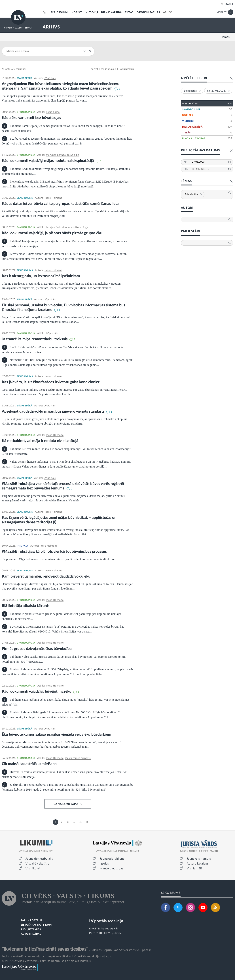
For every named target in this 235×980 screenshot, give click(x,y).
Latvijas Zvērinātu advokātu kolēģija (67, 227)
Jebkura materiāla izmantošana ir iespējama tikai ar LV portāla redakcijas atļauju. (57, 956)
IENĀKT (229, 4)
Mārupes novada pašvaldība (63, 155)
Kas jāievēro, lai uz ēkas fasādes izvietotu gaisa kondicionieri (51, 382)
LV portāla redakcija (106, 921)
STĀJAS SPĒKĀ (24, 78)
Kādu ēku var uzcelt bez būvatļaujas (31, 118)
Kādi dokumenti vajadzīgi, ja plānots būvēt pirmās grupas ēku (52, 233)
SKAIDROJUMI (60, 12)
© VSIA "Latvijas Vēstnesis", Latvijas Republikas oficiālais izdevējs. (47, 961)
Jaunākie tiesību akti (40, 859)
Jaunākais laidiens (112, 859)
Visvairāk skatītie (37, 864)
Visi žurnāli (194, 869)
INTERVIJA (22, 546)
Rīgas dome (53, 112)
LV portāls (50, 78)
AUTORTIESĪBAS (31, 934)
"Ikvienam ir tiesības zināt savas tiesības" (45, 949)
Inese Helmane (53, 198)
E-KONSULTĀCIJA (26, 112)
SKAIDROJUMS (25, 198)
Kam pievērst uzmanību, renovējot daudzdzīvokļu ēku (46, 576)
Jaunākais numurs (199, 859)
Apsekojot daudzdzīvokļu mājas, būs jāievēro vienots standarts (54, 411)
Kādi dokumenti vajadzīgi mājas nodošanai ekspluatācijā (48, 161)
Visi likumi (33, 869)
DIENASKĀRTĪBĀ (111, 12)
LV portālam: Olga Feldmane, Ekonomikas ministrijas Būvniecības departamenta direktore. (59, 559)
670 (13, 69)
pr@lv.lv (117, 933)
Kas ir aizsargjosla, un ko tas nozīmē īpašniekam (41, 276)
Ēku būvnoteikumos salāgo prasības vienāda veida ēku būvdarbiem (57, 734)
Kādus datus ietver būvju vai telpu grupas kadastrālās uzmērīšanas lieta (60, 204)
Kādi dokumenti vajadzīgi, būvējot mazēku (37, 691)
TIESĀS (129, 12)
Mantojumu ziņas (111, 869)
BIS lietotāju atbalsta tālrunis (26, 606)
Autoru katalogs (198, 864)
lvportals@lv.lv (110, 929)
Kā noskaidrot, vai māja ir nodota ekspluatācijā (40, 441)
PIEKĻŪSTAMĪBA (31, 930)
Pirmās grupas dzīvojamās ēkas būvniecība (37, 649)
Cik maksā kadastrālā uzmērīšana (29, 764)
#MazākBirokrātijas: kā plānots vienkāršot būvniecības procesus (54, 552)
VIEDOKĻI (92, 12)
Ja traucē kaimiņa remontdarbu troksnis (35, 339)
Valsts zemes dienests (78, 758)
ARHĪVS (168, 12)
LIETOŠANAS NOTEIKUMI (37, 925)
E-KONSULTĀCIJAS (148, 12)
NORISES (77, 12)
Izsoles (104, 864)
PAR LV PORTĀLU (31, 920)
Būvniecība (194, 195)
